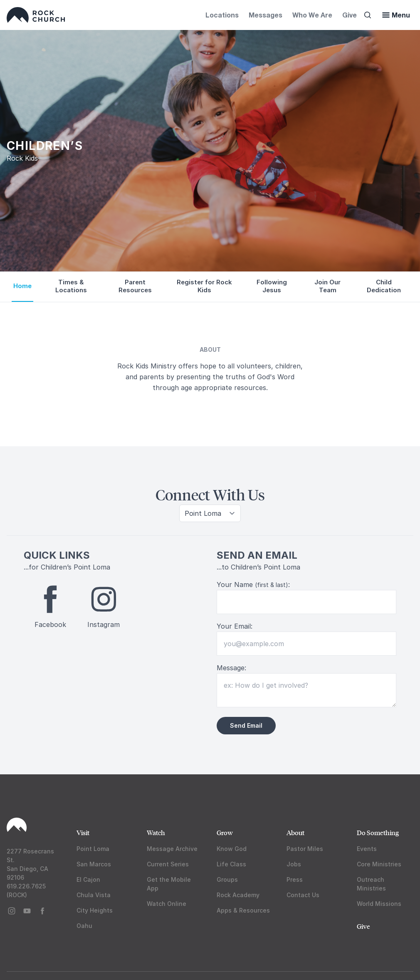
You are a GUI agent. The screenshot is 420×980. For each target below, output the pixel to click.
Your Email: (235, 626)
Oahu (84, 926)
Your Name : (253, 585)
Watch (156, 832)
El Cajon (88, 879)
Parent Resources (135, 286)
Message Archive (172, 849)
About (295, 832)
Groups (227, 879)
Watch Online (167, 904)
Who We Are (312, 15)
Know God (232, 849)
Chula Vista (94, 895)
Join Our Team (327, 286)
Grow (225, 832)
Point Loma (93, 849)
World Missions (379, 904)
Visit (83, 832)
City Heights (95, 910)
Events (367, 849)
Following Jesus (272, 286)
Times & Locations (71, 286)
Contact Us (303, 895)
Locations (222, 15)
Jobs (294, 864)
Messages (266, 15)
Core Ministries (379, 864)
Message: (231, 668)
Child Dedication (384, 286)
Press (295, 879)
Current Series (168, 864)
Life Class (231, 864)
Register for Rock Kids (204, 286)
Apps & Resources (243, 910)
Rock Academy (238, 895)
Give (350, 15)
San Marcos (94, 864)
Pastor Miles (305, 849)
